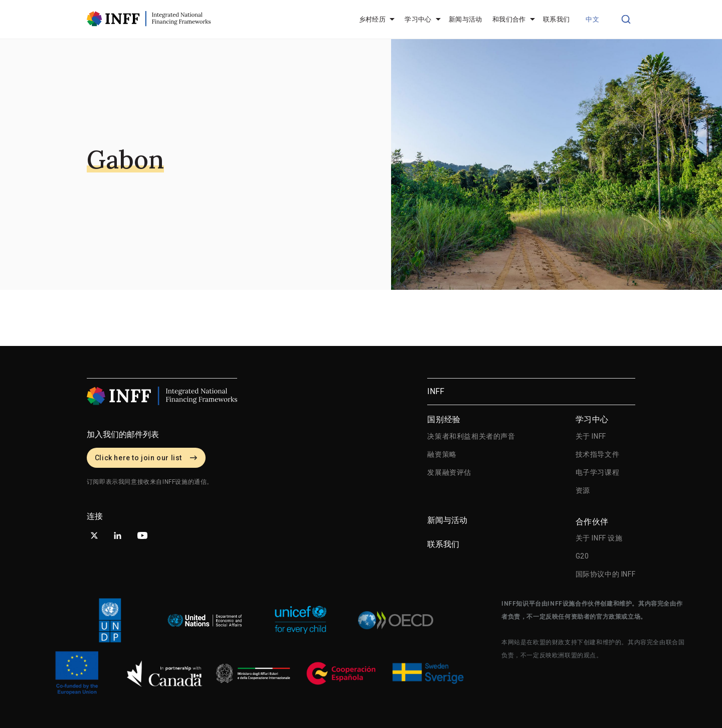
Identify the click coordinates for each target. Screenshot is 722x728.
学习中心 (418, 19)
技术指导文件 (598, 454)
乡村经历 (373, 19)
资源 (583, 490)
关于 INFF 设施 (599, 538)
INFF (436, 391)
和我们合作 (509, 19)
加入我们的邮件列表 (123, 434)
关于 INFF (591, 436)
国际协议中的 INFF (606, 574)
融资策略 (442, 454)
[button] (594, 20)
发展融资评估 (449, 472)
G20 (582, 556)
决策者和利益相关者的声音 (471, 436)
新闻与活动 (466, 19)
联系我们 (557, 19)
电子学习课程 (598, 472)
